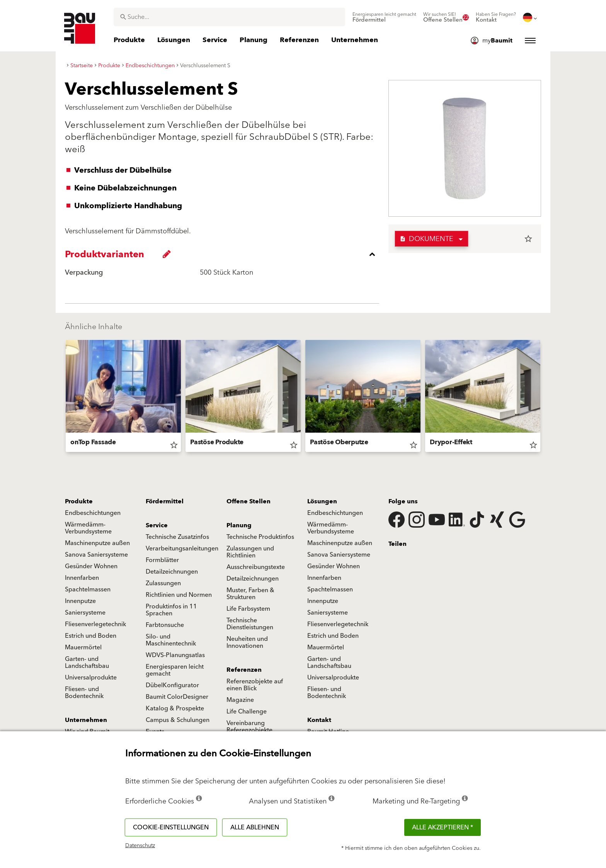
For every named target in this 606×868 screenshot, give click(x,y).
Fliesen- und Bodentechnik (84, 693)
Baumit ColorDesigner (177, 697)
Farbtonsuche (165, 625)
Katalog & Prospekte (175, 708)
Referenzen (244, 670)
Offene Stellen (249, 501)
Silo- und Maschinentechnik (171, 640)
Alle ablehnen (255, 827)
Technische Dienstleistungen (250, 624)
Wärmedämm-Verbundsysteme (88, 528)
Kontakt (319, 720)
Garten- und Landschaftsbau (87, 662)
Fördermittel (165, 501)
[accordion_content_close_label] (224, 254)
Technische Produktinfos (260, 537)
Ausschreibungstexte (256, 567)
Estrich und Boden (91, 636)
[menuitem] (384, 17)
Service (157, 525)
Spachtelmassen (88, 589)
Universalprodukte (91, 678)
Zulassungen (163, 583)
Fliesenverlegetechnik (95, 624)
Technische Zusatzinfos (177, 537)
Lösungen (322, 501)
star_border (528, 239)
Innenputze (80, 601)
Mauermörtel (83, 647)
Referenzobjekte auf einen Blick (255, 685)
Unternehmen (86, 720)
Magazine (240, 700)
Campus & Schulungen (178, 720)
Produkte (79, 501)
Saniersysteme (85, 613)
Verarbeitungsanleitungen (182, 549)
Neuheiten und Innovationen (247, 642)
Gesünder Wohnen (91, 566)
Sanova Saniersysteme (96, 555)
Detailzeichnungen (172, 572)
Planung (239, 525)
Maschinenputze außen (97, 543)
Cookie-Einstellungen (171, 827)
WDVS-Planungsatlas (175, 655)
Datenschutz (140, 846)
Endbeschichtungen (93, 513)
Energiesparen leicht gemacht (175, 670)
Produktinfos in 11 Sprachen (171, 610)
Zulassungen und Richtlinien (250, 552)
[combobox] (229, 17)
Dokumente (426, 239)
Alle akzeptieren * (443, 827)
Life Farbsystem (248, 609)
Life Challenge (247, 712)
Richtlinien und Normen (179, 595)
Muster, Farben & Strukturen (250, 594)
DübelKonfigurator (172, 685)
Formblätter (162, 560)
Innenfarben (82, 578)
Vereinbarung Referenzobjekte (249, 727)
